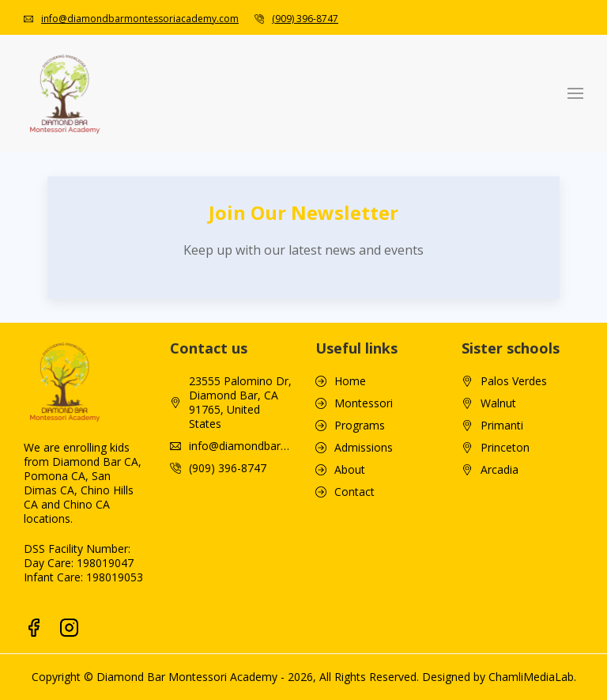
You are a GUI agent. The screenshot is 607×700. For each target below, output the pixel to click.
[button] (575, 93)
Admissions (364, 448)
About (350, 470)
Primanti (502, 426)
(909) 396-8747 (305, 19)
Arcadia (500, 470)
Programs (360, 426)
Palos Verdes (514, 381)
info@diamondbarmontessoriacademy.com (140, 19)
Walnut (498, 403)
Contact (354, 492)
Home (350, 381)
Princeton (505, 448)
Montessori (364, 403)
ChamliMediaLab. (532, 677)
